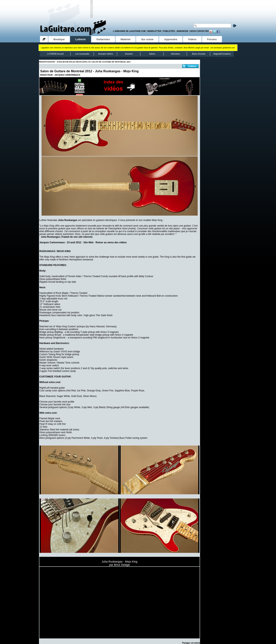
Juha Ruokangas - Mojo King (117, 71)
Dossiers (129, 54)
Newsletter (154, 31)
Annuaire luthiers (106, 54)
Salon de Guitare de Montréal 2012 (66, 71)
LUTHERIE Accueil (55, 54)
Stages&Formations (222, 54)
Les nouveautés (82, 54)
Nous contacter (199, 31)
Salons (152, 54)
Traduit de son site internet (77, 237)
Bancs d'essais (199, 54)
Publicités (169, 31)
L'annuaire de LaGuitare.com (129, 31)
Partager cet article (191, 643)
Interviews (175, 54)
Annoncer (183, 31)
